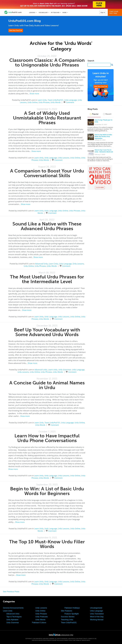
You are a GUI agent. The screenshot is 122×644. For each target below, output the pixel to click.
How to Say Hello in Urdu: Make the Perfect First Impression (103, 136)
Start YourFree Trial (115, 12)
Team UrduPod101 (56, 100)
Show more (34, 94)
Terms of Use (92, 639)
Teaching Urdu (67, 620)
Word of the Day (97, 617)
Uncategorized (96, 608)
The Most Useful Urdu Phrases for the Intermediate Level (47, 279)
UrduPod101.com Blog (25, 21)
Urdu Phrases (44, 102)
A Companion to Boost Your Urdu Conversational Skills (47, 173)
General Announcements (13, 608)
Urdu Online (32, 102)
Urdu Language (71, 100)
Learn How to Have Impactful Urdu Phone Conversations (47, 438)
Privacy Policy (83, 639)
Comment (70, 102)
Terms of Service (81, 640)
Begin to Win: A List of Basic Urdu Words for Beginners (47, 491)
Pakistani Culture (39, 623)
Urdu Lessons (64, 158)
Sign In (103, 12)
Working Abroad (97, 620)
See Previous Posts (11, 592)
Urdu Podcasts (42, 617)
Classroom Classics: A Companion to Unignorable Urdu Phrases (47, 63)
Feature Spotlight (72, 614)
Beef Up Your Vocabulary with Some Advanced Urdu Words (47, 332)
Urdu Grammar (65, 370)
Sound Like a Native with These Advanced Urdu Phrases (47, 226)
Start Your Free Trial (16, 30)
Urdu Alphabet (12, 620)
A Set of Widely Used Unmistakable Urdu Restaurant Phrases (47, 118)
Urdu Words (56, 102)
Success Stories (68, 617)
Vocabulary (43, 13)
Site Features (67, 611)
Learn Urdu (42, 100)
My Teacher (55, 13)
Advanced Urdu (41, 264)
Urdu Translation (97, 614)
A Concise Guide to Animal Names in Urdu (47, 385)
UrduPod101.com (73, 639)
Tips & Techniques (14, 617)
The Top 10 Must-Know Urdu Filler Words (47, 544)
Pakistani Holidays (72, 608)
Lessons (32, 13)
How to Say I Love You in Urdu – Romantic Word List (104, 151)
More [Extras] (64, 13)
